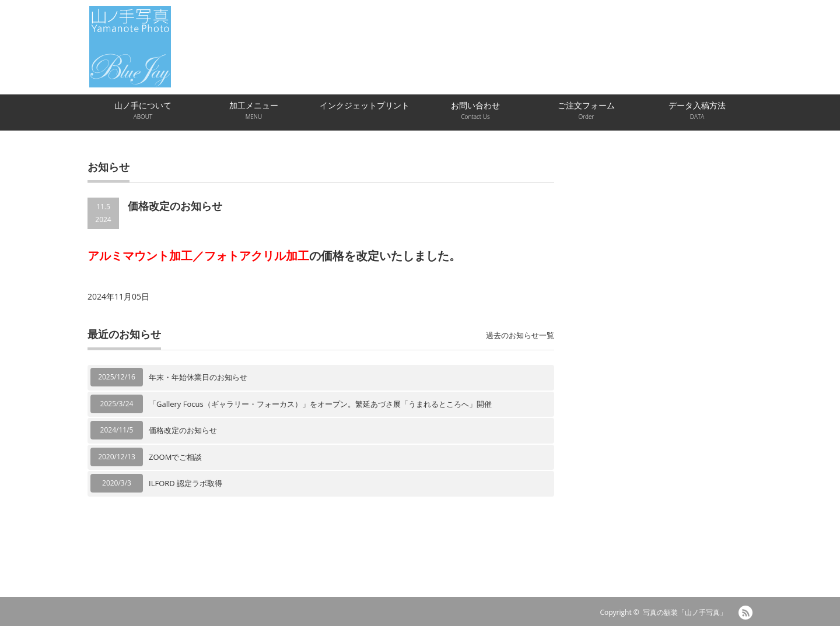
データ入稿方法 (697, 110)
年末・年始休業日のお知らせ (198, 377)
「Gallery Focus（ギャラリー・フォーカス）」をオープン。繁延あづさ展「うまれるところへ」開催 (320, 404)
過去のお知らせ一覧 (520, 335)
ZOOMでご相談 (175, 457)
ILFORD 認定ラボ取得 (185, 483)
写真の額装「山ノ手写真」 (685, 612)
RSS (745, 613)
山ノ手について (143, 110)
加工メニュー (254, 110)
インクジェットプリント (365, 105)
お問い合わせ (475, 110)
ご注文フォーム (586, 110)
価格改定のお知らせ (183, 430)
